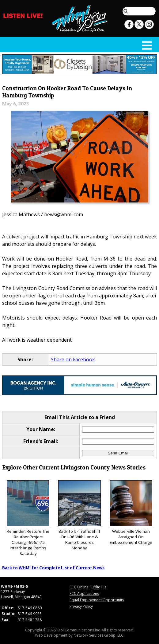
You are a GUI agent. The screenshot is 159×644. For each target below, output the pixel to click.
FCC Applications (84, 593)
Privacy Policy (81, 606)
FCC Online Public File (88, 587)
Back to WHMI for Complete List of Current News (53, 568)
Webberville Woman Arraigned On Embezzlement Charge (131, 513)
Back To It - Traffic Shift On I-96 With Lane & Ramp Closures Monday (79, 515)
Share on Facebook (73, 359)
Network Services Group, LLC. (99, 635)
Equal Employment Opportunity (97, 600)
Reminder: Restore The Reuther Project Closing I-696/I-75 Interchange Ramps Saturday (28, 518)
